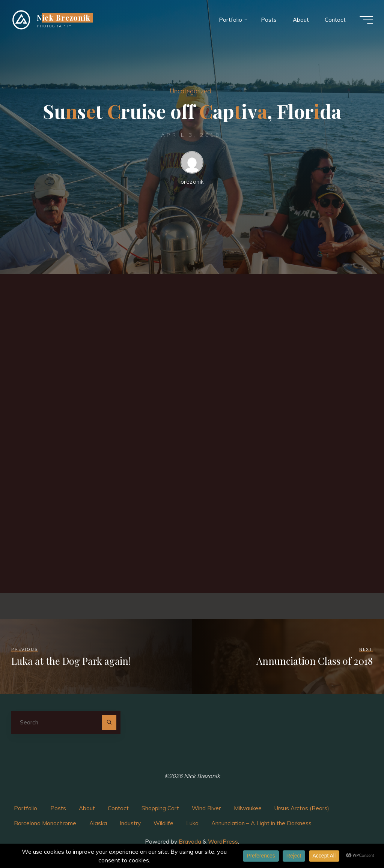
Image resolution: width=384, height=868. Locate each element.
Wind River (206, 808)
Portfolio (26, 808)
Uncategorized (190, 91)
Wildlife (163, 823)
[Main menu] (366, 20)
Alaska (98, 823)
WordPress (223, 842)
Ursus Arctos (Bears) (302, 808)
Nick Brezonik (64, 18)
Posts (58, 808)
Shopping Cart (160, 808)
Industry (130, 823)
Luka (192, 823)
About (87, 808)
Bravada (189, 842)
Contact (118, 808)
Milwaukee (248, 808)
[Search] (109, 723)
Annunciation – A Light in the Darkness (261, 823)
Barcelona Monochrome (45, 823)
